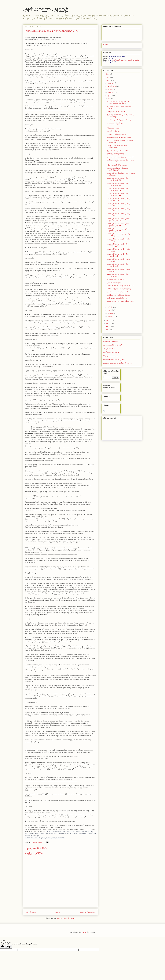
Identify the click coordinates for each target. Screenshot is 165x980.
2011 (108, 327)
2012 (108, 323)
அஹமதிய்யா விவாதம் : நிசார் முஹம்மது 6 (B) (118, 189)
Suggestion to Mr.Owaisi (116, 112)
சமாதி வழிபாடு (109, 348)
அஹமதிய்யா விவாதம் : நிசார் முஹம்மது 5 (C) (118, 220)
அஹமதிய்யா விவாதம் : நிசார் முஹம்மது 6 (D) (118, 179)
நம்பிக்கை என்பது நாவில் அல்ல (119, 137)
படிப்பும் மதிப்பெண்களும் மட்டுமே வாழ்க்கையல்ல (120, 141)
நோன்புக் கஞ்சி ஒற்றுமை (117, 134)
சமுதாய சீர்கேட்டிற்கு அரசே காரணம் (121, 286)
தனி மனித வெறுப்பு (115, 282)
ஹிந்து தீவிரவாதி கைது (116, 154)
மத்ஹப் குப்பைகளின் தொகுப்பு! (115, 359)
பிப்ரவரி (111, 313)
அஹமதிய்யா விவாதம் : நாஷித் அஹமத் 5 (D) (119, 199)
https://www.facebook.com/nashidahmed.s (125, 60)
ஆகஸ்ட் (111, 89)
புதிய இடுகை (30, 912)
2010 (108, 330)
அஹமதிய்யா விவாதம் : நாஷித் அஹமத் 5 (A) (119, 215)
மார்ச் (110, 310)
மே (109, 99)
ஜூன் (110, 96)
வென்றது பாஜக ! (114, 128)
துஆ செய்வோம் (113, 131)
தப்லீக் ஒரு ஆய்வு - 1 (111, 352)
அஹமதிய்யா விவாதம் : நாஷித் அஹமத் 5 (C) (119, 204)
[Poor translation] (8, 947)
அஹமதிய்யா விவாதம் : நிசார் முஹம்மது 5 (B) (118, 225)
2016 (108, 74)
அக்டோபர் (112, 86)
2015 (108, 77)
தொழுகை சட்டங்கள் (111, 356)
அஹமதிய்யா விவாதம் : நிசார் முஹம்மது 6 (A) (118, 194)
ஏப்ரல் (110, 307)
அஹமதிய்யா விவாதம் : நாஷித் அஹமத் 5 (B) (119, 209)
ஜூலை (111, 92)
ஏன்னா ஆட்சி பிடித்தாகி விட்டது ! (120, 120)
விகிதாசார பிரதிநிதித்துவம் (117, 165)
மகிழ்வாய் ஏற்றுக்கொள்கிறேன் (119, 295)
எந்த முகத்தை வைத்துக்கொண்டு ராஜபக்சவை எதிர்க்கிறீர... (119, 102)
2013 (108, 320)
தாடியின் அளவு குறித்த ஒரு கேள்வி (120, 157)
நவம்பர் (111, 83)
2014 (108, 80)
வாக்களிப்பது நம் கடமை (116, 279)
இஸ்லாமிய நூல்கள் (111, 341)
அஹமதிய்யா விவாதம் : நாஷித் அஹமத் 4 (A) (119, 240)
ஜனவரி (111, 316)
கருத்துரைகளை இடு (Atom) (66, 918)
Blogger (84, 932)
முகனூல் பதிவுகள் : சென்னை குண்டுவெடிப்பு (118, 169)
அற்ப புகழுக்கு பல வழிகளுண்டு (119, 289)
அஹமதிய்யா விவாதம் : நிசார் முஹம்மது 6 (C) (118, 184)
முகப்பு (58, 912)
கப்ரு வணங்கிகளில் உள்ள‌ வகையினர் (117, 146)
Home (105, 45)
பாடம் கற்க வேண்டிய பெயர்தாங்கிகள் (115, 124)
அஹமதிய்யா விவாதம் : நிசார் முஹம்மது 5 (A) (118, 230)
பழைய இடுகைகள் (88, 912)
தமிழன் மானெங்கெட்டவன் (117, 298)
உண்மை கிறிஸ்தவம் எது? (113, 345)
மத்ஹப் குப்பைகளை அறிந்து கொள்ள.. (118, 363)
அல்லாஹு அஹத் (46, 9)
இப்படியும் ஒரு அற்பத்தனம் (118, 151)
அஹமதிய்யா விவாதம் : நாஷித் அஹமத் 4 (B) (119, 235)
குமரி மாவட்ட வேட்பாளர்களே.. (119, 292)
